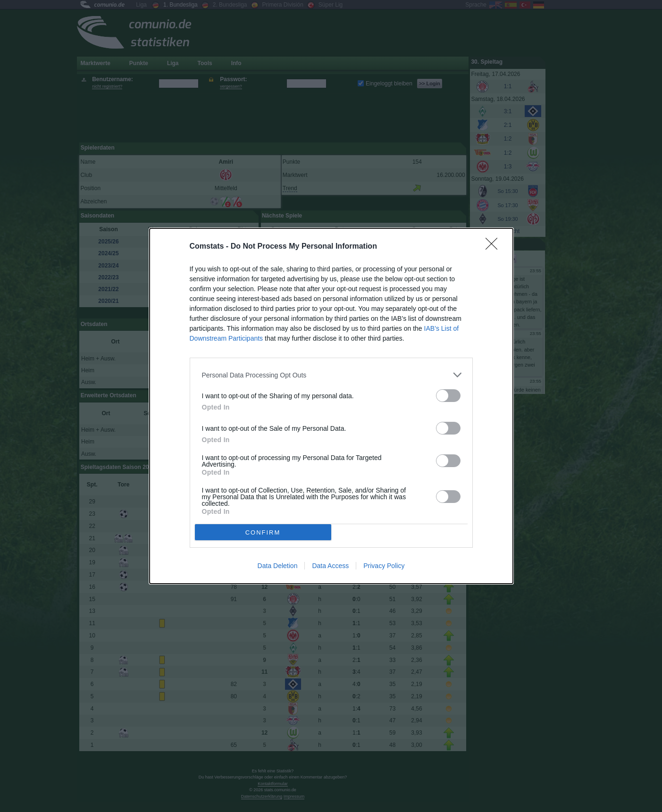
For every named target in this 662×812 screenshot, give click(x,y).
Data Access (330, 566)
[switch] (448, 396)
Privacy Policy (384, 566)
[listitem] (331, 375)
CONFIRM (263, 532)
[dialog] (331, 406)
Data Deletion (278, 566)
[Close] (494, 247)
